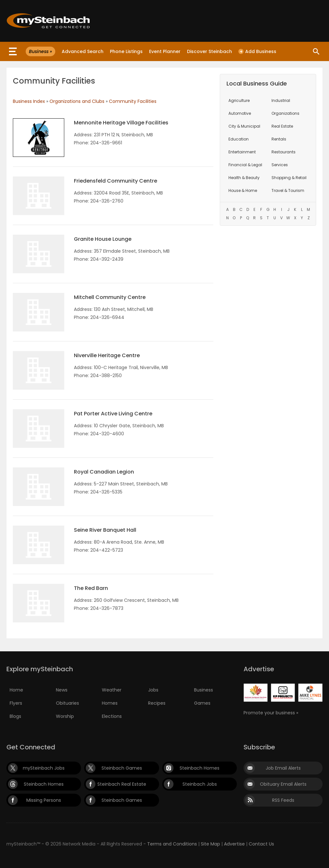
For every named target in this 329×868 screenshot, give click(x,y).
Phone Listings (126, 51)
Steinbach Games (122, 768)
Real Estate (282, 126)
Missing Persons (44, 800)
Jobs (153, 690)
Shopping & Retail (289, 178)
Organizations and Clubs (77, 101)
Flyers (16, 703)
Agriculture (239, 100)
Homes (110, 703)
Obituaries (67, 703)
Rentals (279, 139)
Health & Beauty (244, 178)
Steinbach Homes (200, 768)
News (62, 690)
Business (204, 690)
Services (280, 165)
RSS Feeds (283, 800)
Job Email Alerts (283, 768)
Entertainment (242, 152)
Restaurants (284, 152)
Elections (112, 716)
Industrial (281, 100)
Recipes (157, 703)
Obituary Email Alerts (283, 784)
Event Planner (165, 51)
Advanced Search (83, 51)
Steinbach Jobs (200, 784)
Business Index (29, 101)
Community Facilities (133, 101)
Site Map (210, 844)
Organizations (285, 113)
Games (202, 703)
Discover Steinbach (209, 51)
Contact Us (261, 844)
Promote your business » (271, 713)
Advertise (234, 844)
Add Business (257, 51)
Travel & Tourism (288, 190)
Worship (65, 716)
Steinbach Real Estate (122, 784)
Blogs (15, 716)
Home (16, 690)
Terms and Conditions (172, 844)
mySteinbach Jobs (44, 768)
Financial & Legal (245, 165)
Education (239, 139)
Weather (112, 690)
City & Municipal (244, 126)
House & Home (243, 190)
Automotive (240, 113)
